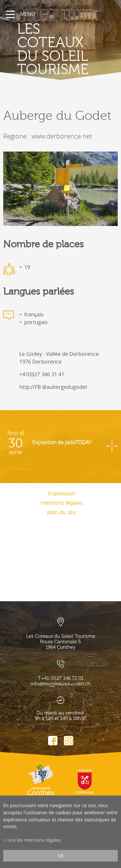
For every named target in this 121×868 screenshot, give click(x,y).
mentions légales (61, 503)
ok (61, 856)
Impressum (62, 494)
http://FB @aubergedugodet (53, 387)
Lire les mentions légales (34, 840)
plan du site (61, 512)
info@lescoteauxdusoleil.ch (60, 684)
